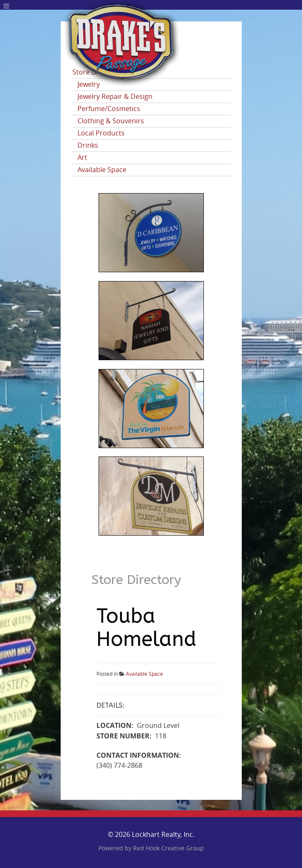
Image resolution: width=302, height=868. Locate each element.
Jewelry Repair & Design (115, 97)
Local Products (101, 133)
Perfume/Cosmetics (109, 109)
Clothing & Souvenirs (111, 121)
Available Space (102, 170)
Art (82, 158)
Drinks (88, 145)
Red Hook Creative (168, 848)
